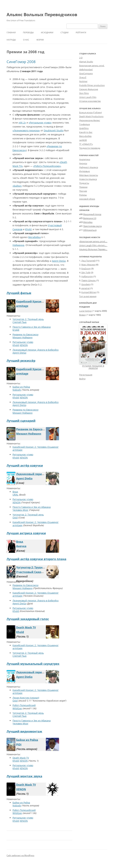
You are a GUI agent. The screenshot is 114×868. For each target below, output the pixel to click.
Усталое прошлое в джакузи (93, 367)
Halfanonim (87, 276)
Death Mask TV (26, 627)
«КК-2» (22, 123)
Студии (65, 33)
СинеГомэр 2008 (21, 62)
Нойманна (18, 245)
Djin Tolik (86, 272)
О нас (26, 40)
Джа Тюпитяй (88, 261)
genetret (86, 288)
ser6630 (83, 140)
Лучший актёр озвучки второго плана (36, 559)
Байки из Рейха (21, 387)
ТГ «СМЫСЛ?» (86, 144)
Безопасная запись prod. (92, 66)
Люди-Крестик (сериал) (26, 698)
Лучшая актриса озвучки (26, 533)
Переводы (28, 33)
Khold (28, 229)
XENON (24, 345)
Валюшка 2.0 (90, 218)
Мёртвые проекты (89, 175)
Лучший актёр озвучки (25, 465)
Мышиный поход (92, 214)
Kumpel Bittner (89, 292)
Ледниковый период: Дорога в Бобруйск (36, 350)
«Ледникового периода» (26, 130)
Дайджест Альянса (89, 167)
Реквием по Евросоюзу (25, 334)
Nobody (17, 390)
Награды (11, 40)
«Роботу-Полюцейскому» (47, 166)
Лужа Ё (83, 77)
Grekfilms (84, 128)
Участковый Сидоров (31, 572)
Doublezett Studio (54, 130)
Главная (11, 33)
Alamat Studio (86, 62)
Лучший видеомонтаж (24, 731)
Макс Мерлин (88, 265)
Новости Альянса (88, 179)
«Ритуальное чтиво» (40, 123)
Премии (83, 187)
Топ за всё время (88, 296)
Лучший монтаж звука (24, 776)
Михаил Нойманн (23, 337)
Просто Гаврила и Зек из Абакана (32, 327)
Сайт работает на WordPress (20, 855)
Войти (82, 379)
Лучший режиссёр (21, 361)
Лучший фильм (19, 293)
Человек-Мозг (20, 510)
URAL (15, 495)
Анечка (21, 546)
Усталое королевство (90, 101)
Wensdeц (88, 222)
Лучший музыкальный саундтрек (33, 664)
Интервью (85, 171)
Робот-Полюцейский (24, 705)
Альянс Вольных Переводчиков (42, 14)
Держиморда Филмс (90, 120)
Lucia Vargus (85, 311)
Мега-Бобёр (85, 136)
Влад (15, 492)
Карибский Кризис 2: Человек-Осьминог (45, 301)
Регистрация (86, 375)
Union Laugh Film (88, 97)
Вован (82, 315)
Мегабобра (34, 237)
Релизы (83, 195)
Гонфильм (85, 124)
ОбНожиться (90, 230)
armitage (22, 306)
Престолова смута (92, 226)
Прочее (83, 191)
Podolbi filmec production (92, 85)
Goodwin (86, 284)
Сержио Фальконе (89, 89)
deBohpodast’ (86, 69)
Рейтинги (81, 33)
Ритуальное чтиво (23, 342)
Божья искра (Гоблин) (90, 112)
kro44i (16, 330)
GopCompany (86, 73)
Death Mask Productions (91, 116)
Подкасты (84, 183)
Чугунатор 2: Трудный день (28, 319)
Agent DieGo (59, 261)
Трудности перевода (90, 148)
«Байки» (17, 186)
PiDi (19, 745)
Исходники (47, 33)
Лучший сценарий (21, 421)
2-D (81, 58)
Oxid (15, 518)
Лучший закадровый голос (28, 619)
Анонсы (83, 163)
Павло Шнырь (89, 280)
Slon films (84, 93)
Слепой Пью (20, 322)
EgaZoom (86, 269)
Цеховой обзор (87, 199)
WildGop (17, 708)
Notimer (83, 81)
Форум (40, 40)
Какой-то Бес (86, 132)
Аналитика (85, 159)
